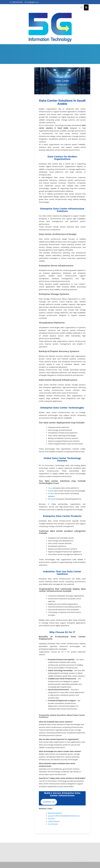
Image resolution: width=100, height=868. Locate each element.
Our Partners (53, 824)
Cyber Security (54, 821)
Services (51, 819)
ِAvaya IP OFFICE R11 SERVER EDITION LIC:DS (64, 816)
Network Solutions (55, 813)
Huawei (51, 491)
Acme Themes (83, 863)
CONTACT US (49, 802)
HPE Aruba (52, 499)
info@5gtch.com (32, 2)
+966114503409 (16, 2)
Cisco (50, 488)
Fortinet (51, 494)
